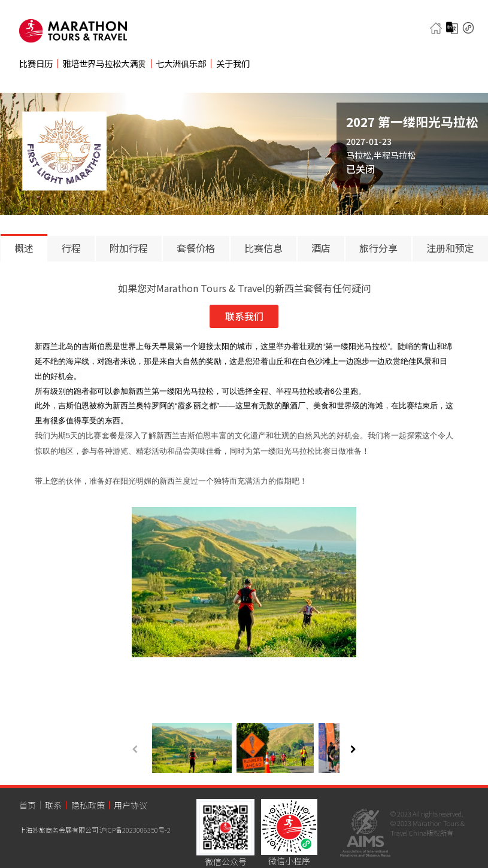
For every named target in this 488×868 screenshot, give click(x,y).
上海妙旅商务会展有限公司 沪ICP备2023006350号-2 (95, 830)
